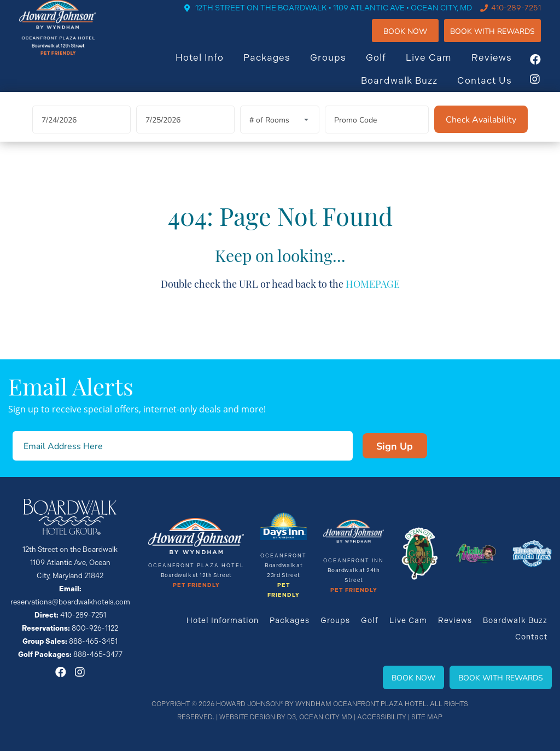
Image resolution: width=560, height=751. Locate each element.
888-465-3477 (98, 654)
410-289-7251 (527, 16)
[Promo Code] (377, 134)
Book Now (416, 40)
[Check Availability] (481, 134)
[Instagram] (546, 88)
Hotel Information (223, 620)
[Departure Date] (185, 134)
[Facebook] (546, 68)
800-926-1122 (95, 628)
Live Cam (440, 66)
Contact (531, 637)
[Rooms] (280, 134)
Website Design (247, 717)
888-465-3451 (93, 641)
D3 (291, 717)
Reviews (503, 66)
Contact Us (495, 89)
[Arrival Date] (81, 134)
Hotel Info (211, 66)
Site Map (427, 717)
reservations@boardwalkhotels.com (70, 602)
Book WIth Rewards (503, 40)
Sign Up (395, 446)
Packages (278, 66)
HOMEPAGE (373, 298)
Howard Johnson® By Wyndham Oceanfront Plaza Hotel (321, 704)
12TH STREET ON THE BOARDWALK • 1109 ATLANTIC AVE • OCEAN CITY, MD (345, 16)
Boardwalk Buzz (410, 89)
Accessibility (382, 717)
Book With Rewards (501, 677)
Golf (387, 66)
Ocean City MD (326, 717)
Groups (339, 66)
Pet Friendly (196, 585)
